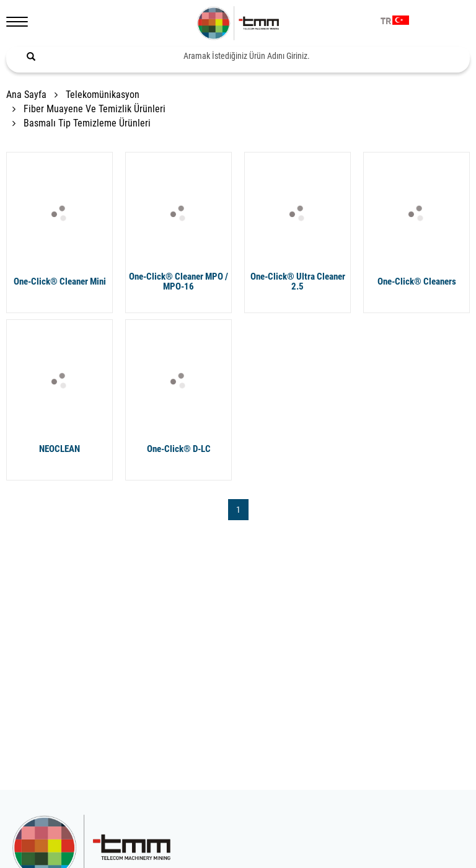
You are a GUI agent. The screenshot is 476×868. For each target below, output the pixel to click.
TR (386, 22)
